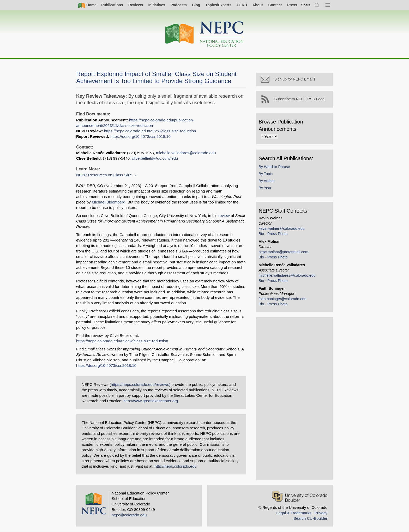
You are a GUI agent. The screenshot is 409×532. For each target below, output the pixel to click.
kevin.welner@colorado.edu (283, 230)
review (224, 216)
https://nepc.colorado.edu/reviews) (141, 384)
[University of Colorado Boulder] (300, 496)
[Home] (204, 34)
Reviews (136, 5)
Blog (196, 5)
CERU (242, 5)
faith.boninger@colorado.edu (284, 300)
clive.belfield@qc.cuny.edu (155, 158)
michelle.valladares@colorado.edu (186, 153)
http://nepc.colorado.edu (176, 466)
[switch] (306, 5)
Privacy (321, 513)
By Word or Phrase (275, 168)
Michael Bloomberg (93, 202)
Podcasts (178, 5)
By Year (266, 189)
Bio (263, 235)
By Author (268, 182)
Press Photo (279, 235)
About (258, 5)
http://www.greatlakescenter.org (151, 401)
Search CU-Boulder (310, 518)
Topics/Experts (218, 5)
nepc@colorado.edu (129, 515)
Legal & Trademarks (294, 513)
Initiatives (157, 5)
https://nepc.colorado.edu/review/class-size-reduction (150, 131)
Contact (275, 5)
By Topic (267, 175)
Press (292, 5)
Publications (112, 5)
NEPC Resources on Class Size (104, 175)
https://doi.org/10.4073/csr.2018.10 (140, 136)
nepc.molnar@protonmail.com (285, 253)
